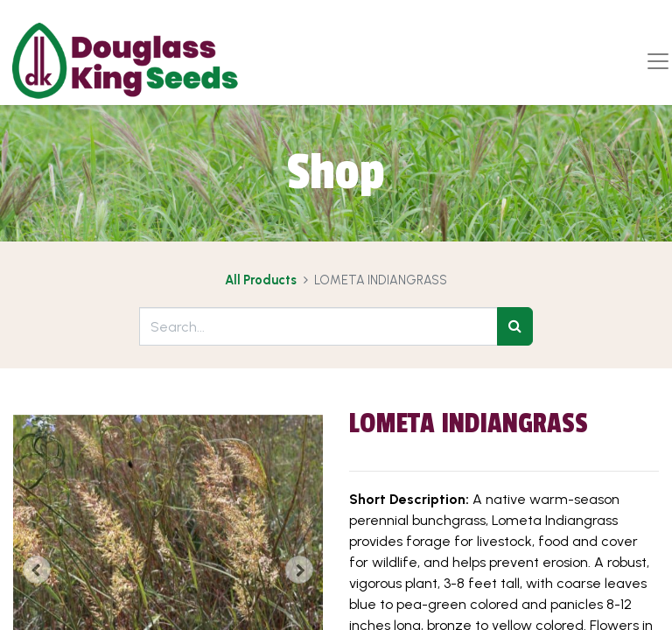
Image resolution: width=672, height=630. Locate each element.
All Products (261, 280)
